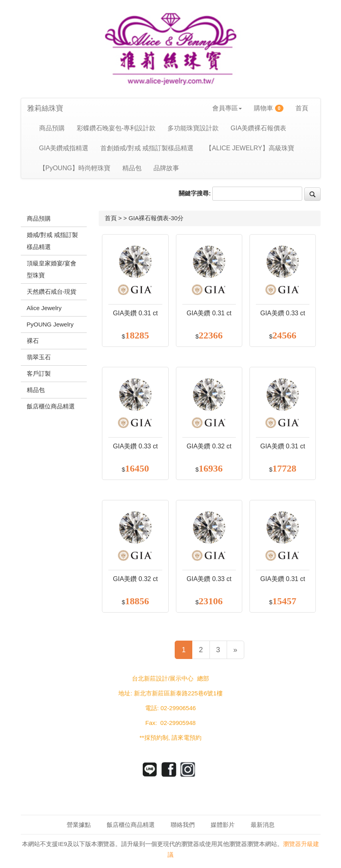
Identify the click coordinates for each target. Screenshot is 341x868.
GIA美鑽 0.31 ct (136, 313)
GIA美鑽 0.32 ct (209, 446)
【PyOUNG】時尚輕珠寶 (75, 168)
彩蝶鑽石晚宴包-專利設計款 (116, 128)
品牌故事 (166, 168)
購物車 (269, 108)
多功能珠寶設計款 (193, 128)
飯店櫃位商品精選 (131, 825)
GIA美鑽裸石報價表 (259, 128)
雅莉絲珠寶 (45, 108)
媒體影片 (223, 825)
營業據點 (79, 825)
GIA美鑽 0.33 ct (283, 313)
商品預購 (52, 128)
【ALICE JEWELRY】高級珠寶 (250, 148)
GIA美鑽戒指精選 (64, 148)
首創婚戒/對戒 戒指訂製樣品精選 (147, 148)
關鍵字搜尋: (195, 193)
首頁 (302, 108)
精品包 (132, 168)
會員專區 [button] (227, 108)
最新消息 (263, 825)
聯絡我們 (183, 825)
